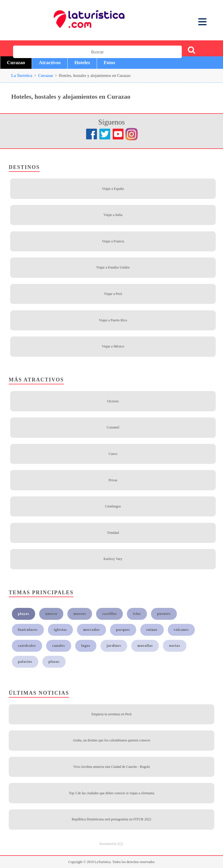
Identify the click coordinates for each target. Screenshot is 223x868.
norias (175, 646)
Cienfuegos (113, 506)
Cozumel (113, 427)
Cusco (113, 454)
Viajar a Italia (113, 215)
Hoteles (82, 63)
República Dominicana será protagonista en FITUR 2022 (111, 819)
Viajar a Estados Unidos (113, 267)
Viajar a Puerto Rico (113, 320)
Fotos (109, 63)
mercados (91, 630)
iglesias (61, 630)
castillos (109, 614)
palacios (25, 662)
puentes (164, 614)
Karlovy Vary (113, 559)
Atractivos (50, 63)
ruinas (152, 630)
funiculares (28, 630)
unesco (51, 614)
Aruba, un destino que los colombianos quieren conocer (111, 740)
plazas (54, 662)
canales (59, 646)
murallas (145, 646)
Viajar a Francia (113, 241)
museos (80, 614)
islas (137, 614)
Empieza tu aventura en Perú (111, 714)
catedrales (27, 646)
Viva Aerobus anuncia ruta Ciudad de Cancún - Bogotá (111, 767)
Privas (113, 480)
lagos (86, 646)
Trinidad (113, 533)
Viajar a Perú (113, 294)
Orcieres (113, 401)
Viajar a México (113, 346)
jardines (114, 646)
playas (24, 614)
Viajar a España (113, 189)
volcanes (181, 630)
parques (123, 630)
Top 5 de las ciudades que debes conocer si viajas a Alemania (111, 793)
